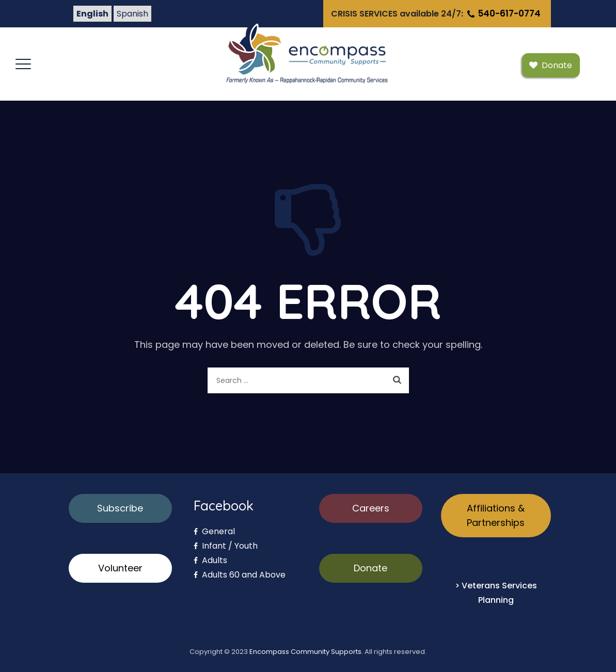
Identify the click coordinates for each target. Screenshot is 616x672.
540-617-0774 (503, 13)
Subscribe (120, 508)
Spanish (132, 14)
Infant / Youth (226, 546)
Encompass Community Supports (305, 652)
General (214, 531)
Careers (371, 508)
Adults (210, 560)
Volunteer (120, 568)
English (92, 14)
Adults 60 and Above (240, 575)
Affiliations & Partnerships (496, 515)
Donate (370, 568)
